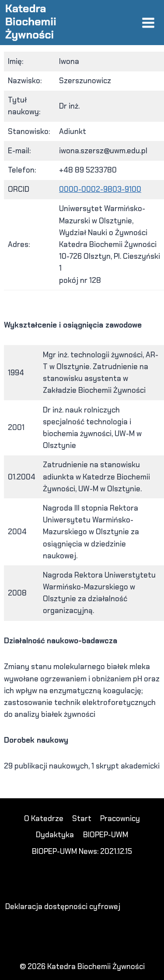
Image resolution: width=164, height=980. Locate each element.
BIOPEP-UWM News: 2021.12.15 (82, 851)
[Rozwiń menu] (148, 23)
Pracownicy (120, 818)
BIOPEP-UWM (106, 835)
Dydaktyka (55, 835)
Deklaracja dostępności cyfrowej (63, 906)
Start (82, 818)
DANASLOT (30, 792)
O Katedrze (44, 818)
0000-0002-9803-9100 (100, 189)
